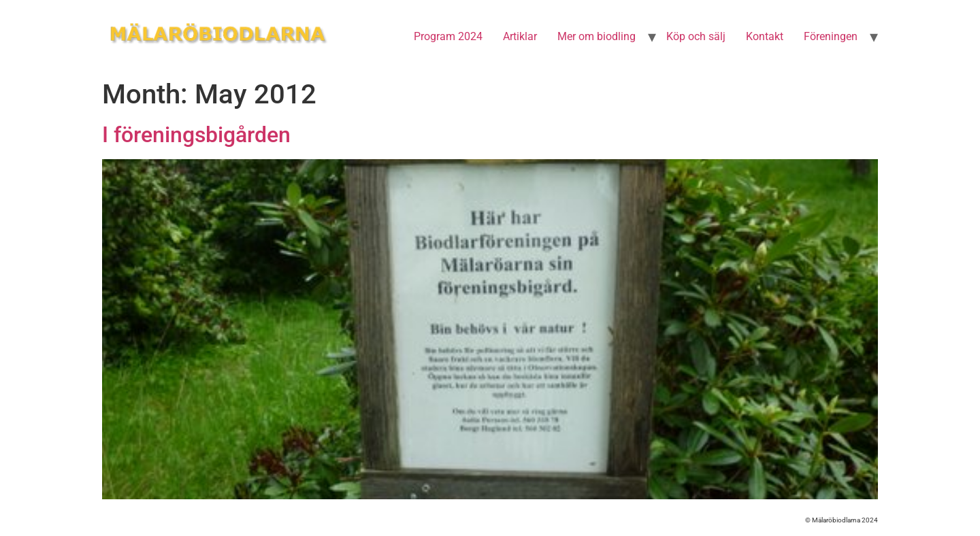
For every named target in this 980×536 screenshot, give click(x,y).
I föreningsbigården (196, 135)
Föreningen (831, 36)
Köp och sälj (696, 36)
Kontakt (765, 36)
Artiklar (520, 36)
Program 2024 (448, 36)
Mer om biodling (597, 36)
